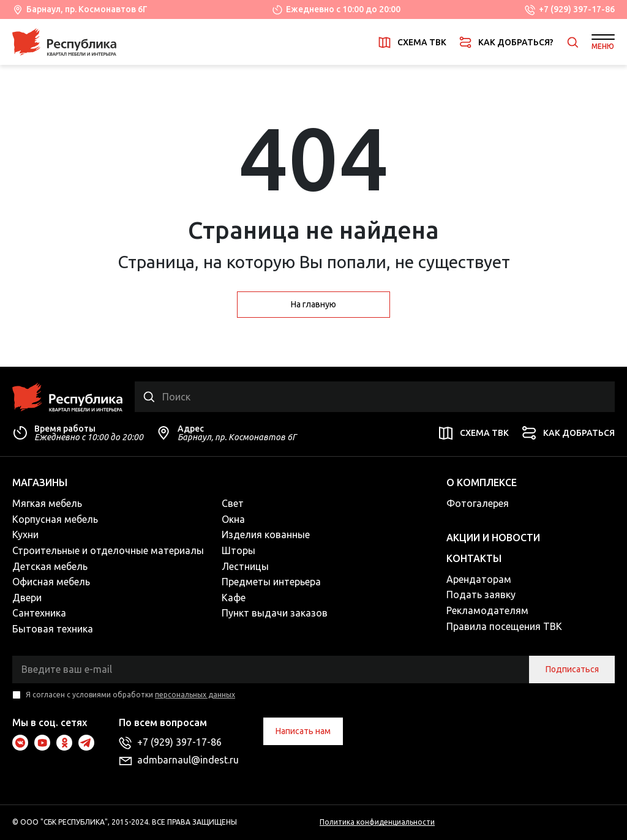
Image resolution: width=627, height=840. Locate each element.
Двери (27, 598)
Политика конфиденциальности (377, 822)
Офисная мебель (51, 582)
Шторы (238, 550)
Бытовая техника (53, 629)
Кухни (25, 534)
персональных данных (195, 695)
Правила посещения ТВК (504, 626)
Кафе (234, 598)
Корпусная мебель (55, 519)
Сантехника (39, 613)
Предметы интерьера (271, 582)
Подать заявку (481, 594)
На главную (313, 304)
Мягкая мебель (47, 503)
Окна (233, 519)
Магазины (40, 482)
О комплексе (482, 482)
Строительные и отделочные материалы (108, 550)
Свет (233, 503)
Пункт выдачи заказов (275, 613)
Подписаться (572, 669)
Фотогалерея (478, 503)
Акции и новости (493, 538)
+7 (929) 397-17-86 (577, 9)
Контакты (474, 558)
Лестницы (245, 566)
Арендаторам (479, 579)
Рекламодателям (487, 610)
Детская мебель (50, 566)
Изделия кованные (266, 534)
